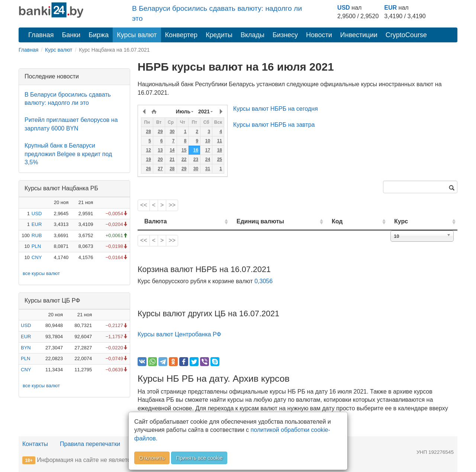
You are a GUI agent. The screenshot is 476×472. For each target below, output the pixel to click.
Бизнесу (285, 35)
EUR (390, 8)
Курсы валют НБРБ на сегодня (276, 109)
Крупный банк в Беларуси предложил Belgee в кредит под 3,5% (68, 154)
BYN (26, 348)
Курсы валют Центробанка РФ (179, 334)
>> (172, 205)
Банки (71, 35)
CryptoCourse (406, 35)
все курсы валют (41, 273)
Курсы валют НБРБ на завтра (274, 125)
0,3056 (263, 281)
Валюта (156, 221)
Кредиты (219, 35)
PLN (36, 246)
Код (358, 221)
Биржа (99, 35)
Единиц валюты (245, 221)
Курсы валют (137, 35)
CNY (37, 257)
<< (144, 205)
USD (344, 8)
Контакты (35, 444)
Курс (412, 221)
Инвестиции (359, 35)
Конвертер (181, 35)
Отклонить (152, 458)
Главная (41, 35)
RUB (37, 235)
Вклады (253, 35)
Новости (319, 35)
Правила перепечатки (90, 444)
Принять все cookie (199, 458)
